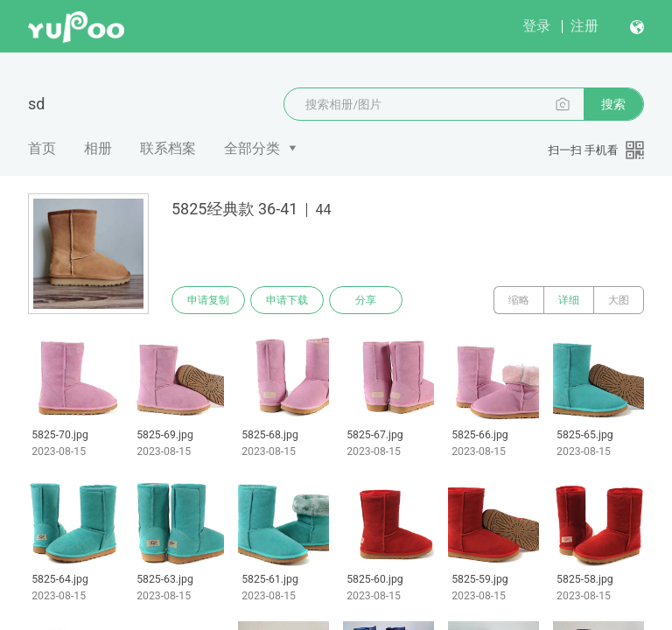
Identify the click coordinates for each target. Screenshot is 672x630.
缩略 (519, 300)
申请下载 (287, 300)
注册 (584, 26)
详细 (569, 300)
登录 (536, 26)
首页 (42, 148)
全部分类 (252, 148)
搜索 (613, 104)
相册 (98, 148)
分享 (366, 300)
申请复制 (208, 300)
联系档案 (168, 148)
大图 (619, 300)
